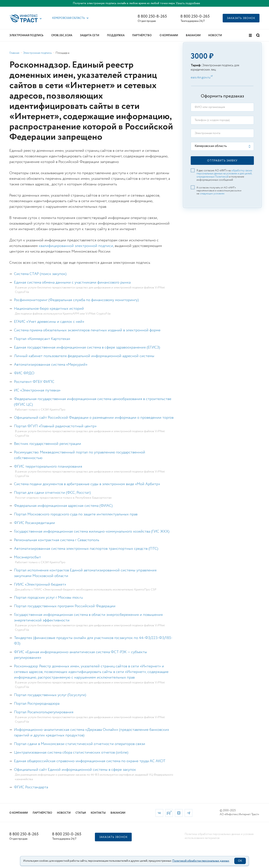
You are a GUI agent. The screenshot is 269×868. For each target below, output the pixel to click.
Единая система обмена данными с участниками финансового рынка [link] (72, 283)
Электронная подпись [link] (37, 53)
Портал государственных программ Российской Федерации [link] (65, 606)
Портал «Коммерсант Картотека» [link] (42, 339)
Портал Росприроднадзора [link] (37, 704)
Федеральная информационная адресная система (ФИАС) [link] (63, 506)
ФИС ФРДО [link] (24, 373)
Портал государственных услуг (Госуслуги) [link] (50, 695)
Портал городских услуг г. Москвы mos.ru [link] (48, 598)
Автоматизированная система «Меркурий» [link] (51, 365)
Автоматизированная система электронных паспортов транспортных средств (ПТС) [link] (86, 549)
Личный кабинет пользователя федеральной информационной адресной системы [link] (84, 356)
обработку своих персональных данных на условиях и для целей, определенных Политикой (224, 174)
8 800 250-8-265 (152, 17)
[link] (159, 813)
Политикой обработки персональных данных (201, 861)
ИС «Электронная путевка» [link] (37, 390)
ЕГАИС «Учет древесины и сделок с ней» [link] (49, 322)
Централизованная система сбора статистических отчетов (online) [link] (71, 753)
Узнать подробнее (188, 3)
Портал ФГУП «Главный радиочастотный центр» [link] (55, 426)
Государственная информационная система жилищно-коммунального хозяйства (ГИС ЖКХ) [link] (92, 532)
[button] (41, 19)
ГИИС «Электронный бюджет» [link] (40, 585)
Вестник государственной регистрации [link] (48, 444)
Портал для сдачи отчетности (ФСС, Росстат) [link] (52, 493)
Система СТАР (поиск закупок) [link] (40, 274)
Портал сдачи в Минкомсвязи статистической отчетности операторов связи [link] (80, 744)
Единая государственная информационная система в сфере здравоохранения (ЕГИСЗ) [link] (87, 347)
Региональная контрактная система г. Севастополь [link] (57, 540)
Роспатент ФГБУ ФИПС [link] (34, 382)
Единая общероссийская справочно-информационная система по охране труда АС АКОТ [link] (90, 761)
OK (240, 861)
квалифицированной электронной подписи (76, 246)
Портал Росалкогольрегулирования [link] (44, 712)
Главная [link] (14, 53)
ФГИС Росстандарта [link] (31, 787)
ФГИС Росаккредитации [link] (34, 523)
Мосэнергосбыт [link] (27, 557)
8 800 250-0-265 (195, 17)
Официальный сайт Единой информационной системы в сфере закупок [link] (75, 770)
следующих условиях (212, 194)
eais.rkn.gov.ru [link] (201, 77)
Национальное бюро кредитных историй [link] (49, 309)
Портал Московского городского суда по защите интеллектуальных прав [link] (76, 514)
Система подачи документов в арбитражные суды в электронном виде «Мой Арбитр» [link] (87, 484)
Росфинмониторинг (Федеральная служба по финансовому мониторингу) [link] (76, 300)
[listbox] (222, 146)
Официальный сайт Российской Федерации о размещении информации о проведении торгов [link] (94, 418)
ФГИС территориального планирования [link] (48, 467)
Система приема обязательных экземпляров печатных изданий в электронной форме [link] (87, 330)
